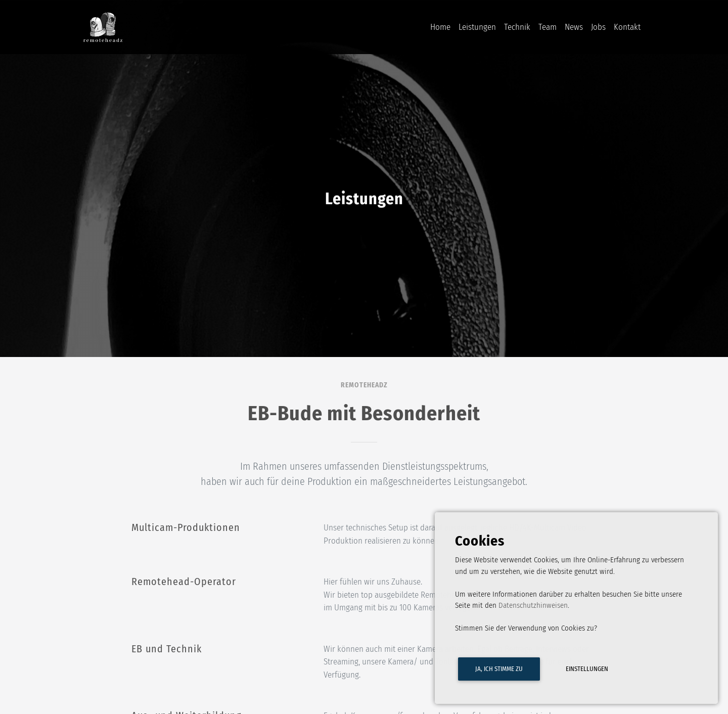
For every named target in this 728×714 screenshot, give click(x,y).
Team (548, 29)
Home (440, 29)
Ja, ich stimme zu (499, 669)
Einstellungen (587, 669)
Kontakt (627, 29)
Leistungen (477, 29)
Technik (517, 29)
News (574, 29)
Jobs (598, 29)
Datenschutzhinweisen (533, 605)
